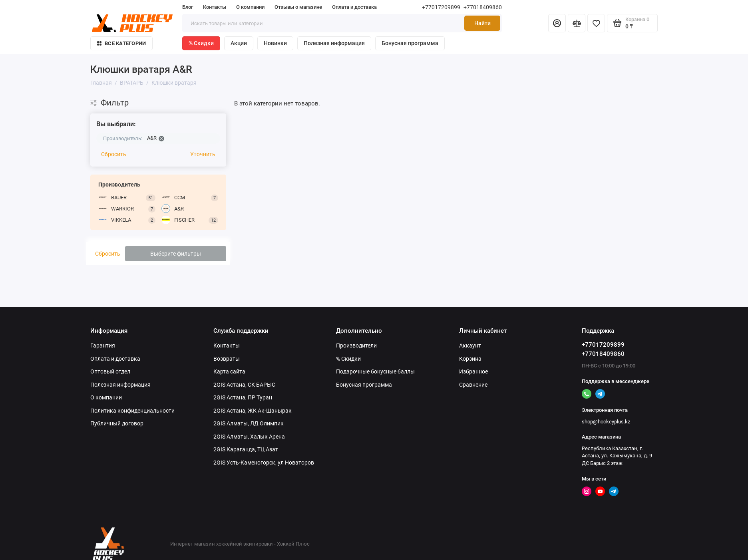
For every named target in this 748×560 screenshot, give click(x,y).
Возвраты (227, 359)
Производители (356, 346)
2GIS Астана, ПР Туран (243, 397)
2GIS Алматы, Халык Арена (249, 437)
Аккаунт (470, 346)
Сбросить (114, 154)
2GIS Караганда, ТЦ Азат (246, 449)
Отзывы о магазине (298, 7)
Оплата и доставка (354, 7)
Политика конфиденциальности (132, 411)
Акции (239, 43)
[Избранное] (596, 23)
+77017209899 (441, 7)
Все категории (121, 43)
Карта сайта (229, 371)
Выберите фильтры (176, 254)
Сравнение (473, 385)
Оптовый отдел (110, 371)
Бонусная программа (410, 43)
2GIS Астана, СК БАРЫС (244, 385)
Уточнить (203, 154)
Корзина (470, 359)
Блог (188, 7)
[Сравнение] (577, 23)
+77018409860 (483, 7)
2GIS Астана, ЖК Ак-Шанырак (253, 411)
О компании (250, 7)
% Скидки (201, 43)
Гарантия (103, 346)
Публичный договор (117, 423)
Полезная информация (334, 43)
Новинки (275, 43)
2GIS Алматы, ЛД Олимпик (249, 423)
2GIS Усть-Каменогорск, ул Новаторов (264, 463)
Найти (482, 23)
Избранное (473, 371)
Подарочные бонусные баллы (375, 371)
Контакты (215, 7)
